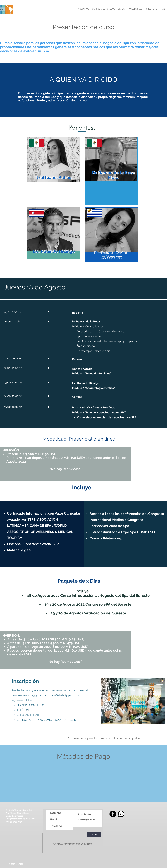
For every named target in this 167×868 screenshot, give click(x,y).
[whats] (121, 814)
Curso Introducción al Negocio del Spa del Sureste (105, 595)
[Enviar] (94, 834)
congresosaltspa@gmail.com (30, 695)
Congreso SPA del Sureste (108, 604)
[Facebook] (113, 814)
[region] (54, 160)
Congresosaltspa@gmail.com (20, 819)
